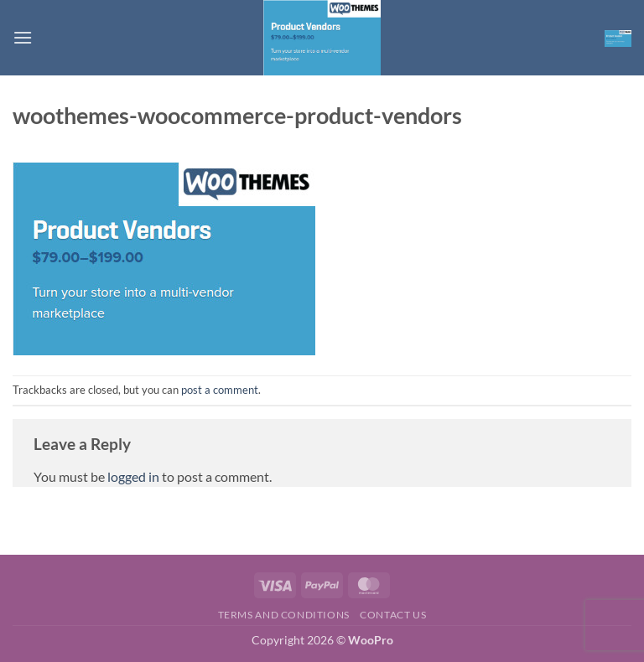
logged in (133, 476)
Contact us (393, 615)
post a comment (220, 390)
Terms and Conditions (284, 615)
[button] (23, 37)
